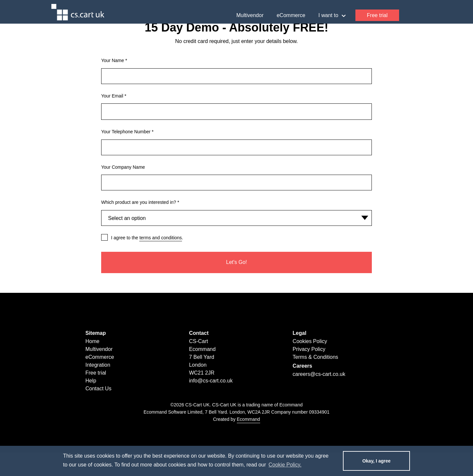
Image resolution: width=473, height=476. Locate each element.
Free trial (377, 15)
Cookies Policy (310, 341)
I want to (332, 16)
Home (92, 341)
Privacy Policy (309, 349)
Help (408, 15)
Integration (98, 365)
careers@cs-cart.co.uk (319, 374)
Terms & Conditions (315, 357)
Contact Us (98, 389)
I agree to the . (147, 238)
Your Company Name (123, 167)
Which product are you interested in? (140, 202)
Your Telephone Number (127, 132)
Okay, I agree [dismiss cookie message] (376, 461)
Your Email (114, 96)
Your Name (114, 60)
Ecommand (248, 419)
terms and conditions (160, 238)
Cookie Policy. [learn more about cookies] (285, 465)
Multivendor (250, 15)
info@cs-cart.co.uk (211, 381)
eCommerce (291, 15)
